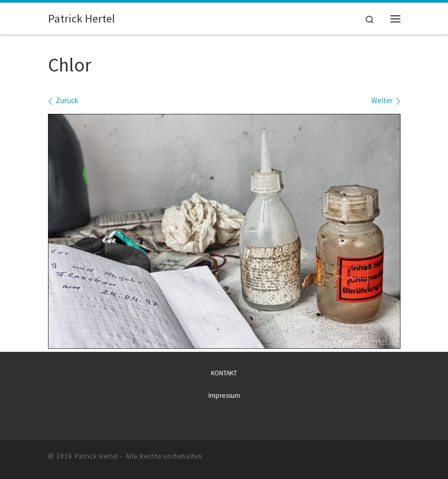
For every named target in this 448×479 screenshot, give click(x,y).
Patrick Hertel (96, 456)
